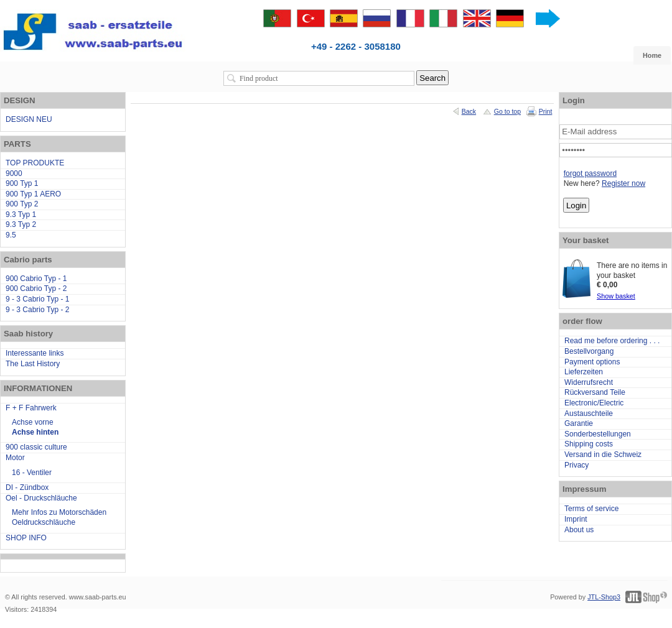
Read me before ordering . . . (612, 341)
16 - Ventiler (32, 473)
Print (546, 111)
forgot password (590, 173)
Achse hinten (35, 432)
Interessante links (35, 353)
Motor (15, 458)
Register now (623, 183)
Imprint (576, 519)
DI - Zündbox (27, 487)
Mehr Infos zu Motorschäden (59, 512)
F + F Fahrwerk (31, 408)
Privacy (576, 465)
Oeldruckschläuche (44, 522)
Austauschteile (589, 413)
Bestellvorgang (589, 351)
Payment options (592, 362)
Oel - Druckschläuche (41, 498)
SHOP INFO (26, 538)
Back (469, 111)
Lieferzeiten (584, 372)
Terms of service (591, 509)
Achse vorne (33, 422)
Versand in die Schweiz (603, 455)
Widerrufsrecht (589, 382)
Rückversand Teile (595, 392)
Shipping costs (589, 444)
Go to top (507, 111)
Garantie (579, 423)
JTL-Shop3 (604, 597)
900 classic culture (36, 447)
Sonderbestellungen (598, 434)
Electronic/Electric (594, 403)
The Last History (33, 364)
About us (579, 530)
